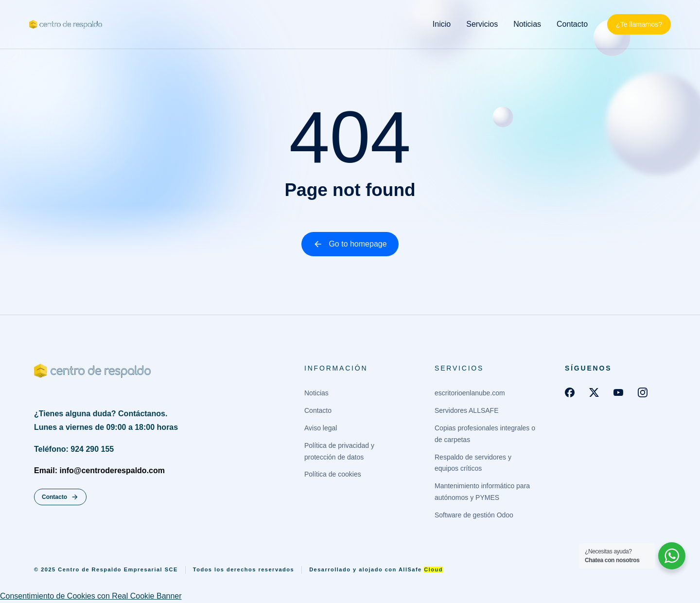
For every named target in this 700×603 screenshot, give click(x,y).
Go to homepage (350, 244)
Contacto (60, 497)
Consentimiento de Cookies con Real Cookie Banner (91, 596)
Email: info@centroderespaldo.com (99, 470)
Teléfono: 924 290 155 (74, 449)
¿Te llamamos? (639, 24)
